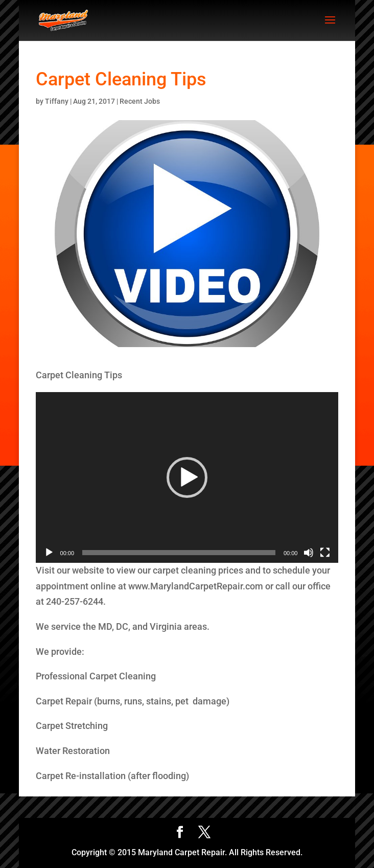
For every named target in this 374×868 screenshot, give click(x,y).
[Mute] (309, 553)
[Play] (49, 553)
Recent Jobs (140, 101)
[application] (187, 477)
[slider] (179, 553)
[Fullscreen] (325, 553)
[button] (187, 477)
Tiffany (57, 101)
